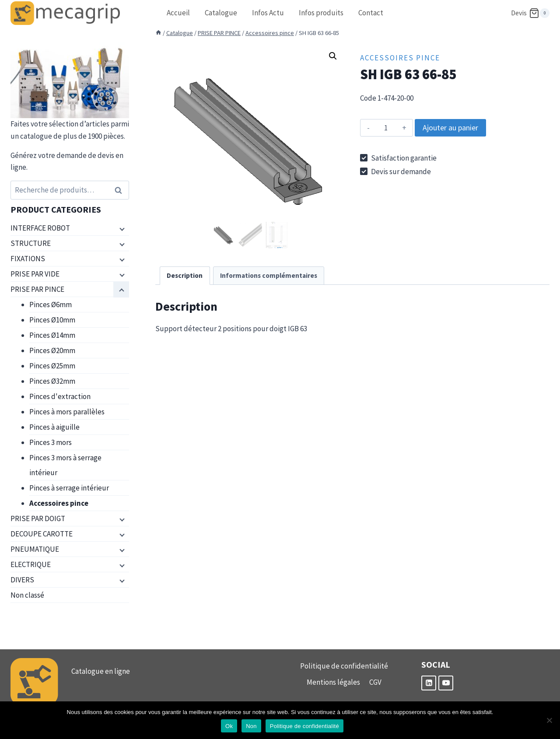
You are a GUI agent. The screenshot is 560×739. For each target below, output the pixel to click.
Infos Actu (268, 13)
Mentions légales (333, 682)
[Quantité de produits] (386, 128)
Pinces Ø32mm (52, 381)
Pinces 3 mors (51, 442)
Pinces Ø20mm (52, 350)
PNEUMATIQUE (35, 549)
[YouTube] (446, 683)
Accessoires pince (400, 58)
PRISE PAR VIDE (35, 274)
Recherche (121, 190)
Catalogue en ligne (101, 671)
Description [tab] (185, 275)
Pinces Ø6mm (51, 305)
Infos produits (321, 13)
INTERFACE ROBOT (40, 228)
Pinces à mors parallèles (67, 412)
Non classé (27, 595)
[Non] (549, 720)
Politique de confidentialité (344, 666)
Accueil (178, 13)
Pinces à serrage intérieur (69, 488)
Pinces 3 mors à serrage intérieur (65, 465)
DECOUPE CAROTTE (42, 534)
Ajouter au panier (450, 128)
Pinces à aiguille (54, 427)
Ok (229, 726)
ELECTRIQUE (31, 564)
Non (251, 726)
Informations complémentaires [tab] (269, 275)
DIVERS (22, 580)
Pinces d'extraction (60, 396)
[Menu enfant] (121, 228)
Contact (371, 13)
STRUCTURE (31, 243)
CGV (375, 682)
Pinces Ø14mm (52, 335)
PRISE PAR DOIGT (38, 518)
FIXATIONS (28, 259)
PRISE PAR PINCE (37, 289)
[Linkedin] (429, 683)
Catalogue (221, 13)
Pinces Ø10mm (52, 320)
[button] (333, 56)
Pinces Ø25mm (52, 366)
